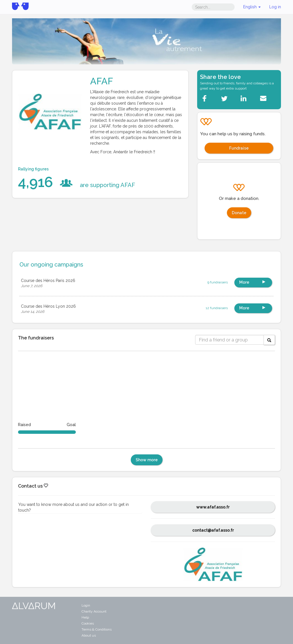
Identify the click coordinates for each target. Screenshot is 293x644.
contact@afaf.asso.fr (213, 530)
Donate (239, 213)
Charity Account (94, 611)
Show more (147, 460)
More (253, 282)
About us (89, 635)
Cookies (88, 623)
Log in (275, 7)
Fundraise (239, 148)
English (252, 7)
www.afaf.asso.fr (213, 507)
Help (85, 617)
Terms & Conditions (97, 629)
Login (86, 605)
